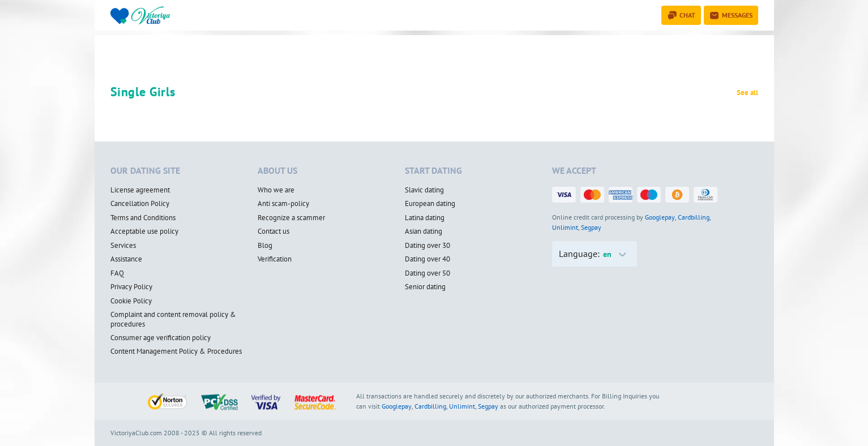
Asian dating (424, 231)
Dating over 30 (427, 246)
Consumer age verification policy (161, 338)
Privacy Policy (131, 287)
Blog (265, 246)
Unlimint (565, 227)
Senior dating (425, 287)
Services (123, 246)
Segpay (591, 227)
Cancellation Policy (140, 204)
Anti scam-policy (283, 204)
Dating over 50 (427, 273)
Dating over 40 (427, 259)
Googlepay (660, 217)
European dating (430, 204)
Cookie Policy (131, 301)
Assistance (126, 259)
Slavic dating (424, 190)
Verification (275, 259)
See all (747, 93)
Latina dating (425, 218)
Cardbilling (694, 217)
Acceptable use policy (144, 231)
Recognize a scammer (291, 218)
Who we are (276, 190)
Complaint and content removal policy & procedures (173, 320)
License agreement (140, 190)
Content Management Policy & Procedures (176, 351)
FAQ (117, 273)
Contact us (273, 231)
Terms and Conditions (143, 218)
